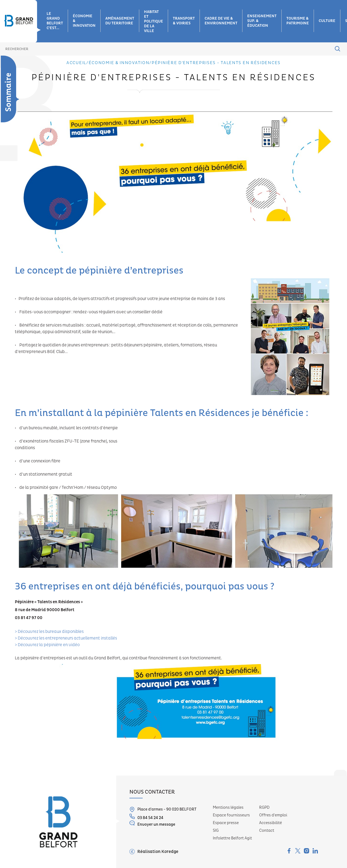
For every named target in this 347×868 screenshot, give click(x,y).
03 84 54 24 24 (146, 817)
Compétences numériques (19, 150)
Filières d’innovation (16, 110)
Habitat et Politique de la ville (154, 21)
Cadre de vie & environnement (221, 21)
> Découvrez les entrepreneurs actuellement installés (66, 638)
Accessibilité (271, 823)
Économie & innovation (84, 21)
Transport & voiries (184, 21)
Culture (327, 21)
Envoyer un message (152, 824)
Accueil (76, 63)
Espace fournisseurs (231, 815)
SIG (216, 831)
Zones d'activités (14, 94)
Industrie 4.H (17, 123)
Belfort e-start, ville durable (18, 168)
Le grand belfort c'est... (55, 21)
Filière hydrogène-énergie (19, 137)
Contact (267, 831)
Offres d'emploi (273, 815)
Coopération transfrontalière (19, 190)
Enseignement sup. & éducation (262, 21)
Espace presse (226, 823)
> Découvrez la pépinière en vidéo (47, 645)
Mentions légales (228, 807)
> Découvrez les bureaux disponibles (49, 632)
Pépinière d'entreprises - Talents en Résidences (16, 211)
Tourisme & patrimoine (298, 21)
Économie (13, 80)
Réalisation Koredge (154, 852)
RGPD (264, 807)
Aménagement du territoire (120, 21)
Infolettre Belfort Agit (232, 838)
